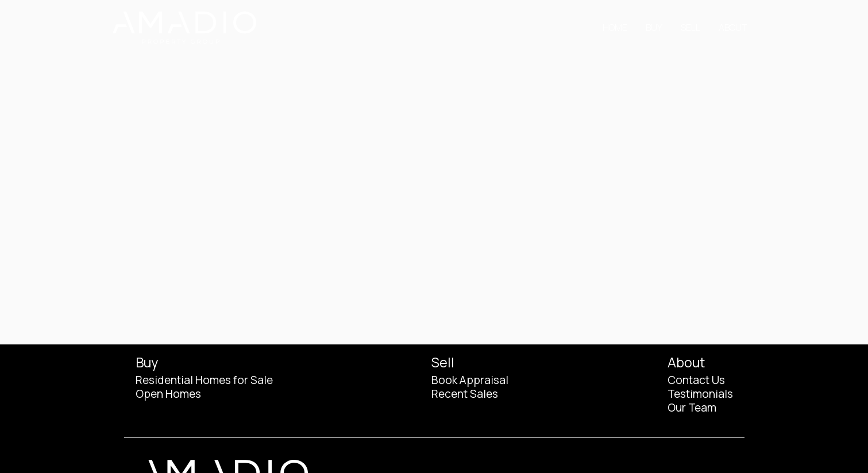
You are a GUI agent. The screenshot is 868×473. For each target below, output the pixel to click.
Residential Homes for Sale (204, 380)
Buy (654, 28)
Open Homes (168, 394)
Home (615, 28)
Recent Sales (465, 394)
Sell (690, 28)
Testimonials (700, 394)
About (733, 28)
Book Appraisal (470, 380)
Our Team (692, 408)
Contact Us (696, 380)
